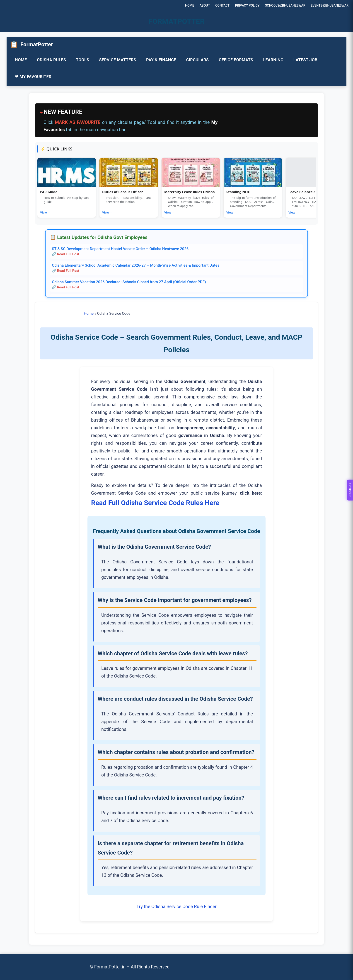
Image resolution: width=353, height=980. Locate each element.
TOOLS (82, 60)
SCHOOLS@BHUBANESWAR (285, 5)
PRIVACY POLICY (247, 5)
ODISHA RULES (52, 60)
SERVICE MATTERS (118, 60)
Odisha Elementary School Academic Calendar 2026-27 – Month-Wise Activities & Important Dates (136, 265)
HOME (190, 5)
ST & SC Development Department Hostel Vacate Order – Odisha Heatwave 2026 (120, 249)
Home (89, 313)
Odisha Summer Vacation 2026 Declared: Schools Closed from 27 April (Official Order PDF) (129, 282)
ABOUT (205, 5)
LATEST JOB (305, 60)
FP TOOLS (350, 490)
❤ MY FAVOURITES (33, 77)
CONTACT (222, 5)
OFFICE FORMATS (236, 60)
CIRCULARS (198, 60)
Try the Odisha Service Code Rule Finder (176, 906)
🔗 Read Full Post (66, 254)
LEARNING (273, 60)
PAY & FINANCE (161, 60)
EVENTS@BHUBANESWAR (330, 5)
